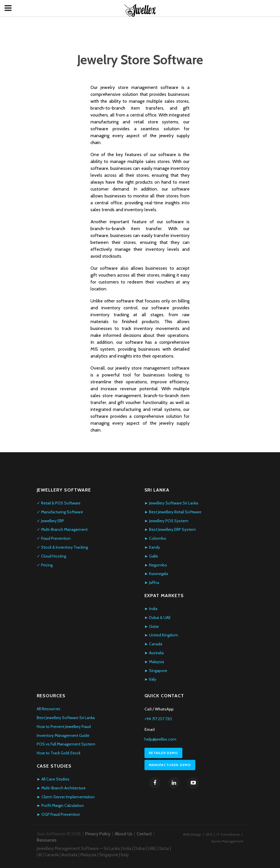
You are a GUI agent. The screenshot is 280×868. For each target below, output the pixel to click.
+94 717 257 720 (158, 719)
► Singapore (156, 671)
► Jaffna (152, 582)
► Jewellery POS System (167, 521)
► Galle (151, 556)
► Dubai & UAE (158, 617)
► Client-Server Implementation (66, 797)
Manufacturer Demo (170, 765)
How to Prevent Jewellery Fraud (64, 727)
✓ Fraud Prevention (54, 538)
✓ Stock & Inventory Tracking (62, 547)
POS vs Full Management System (66, 744)
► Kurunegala (156, 574)
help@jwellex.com (160, 739)
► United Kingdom (161, 635)
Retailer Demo (163, 753)
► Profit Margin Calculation (60, 805)
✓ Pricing (45, 565)
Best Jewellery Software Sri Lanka (66, 718)
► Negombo (156, 565)
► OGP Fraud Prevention (59, 814)
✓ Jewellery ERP (50, 521)
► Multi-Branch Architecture (61, 788)
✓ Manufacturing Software (60, 512)
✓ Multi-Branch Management (62, 529)
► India (151, 609)
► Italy (150, 679)
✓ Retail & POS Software (59, 503)
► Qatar (152, 626)
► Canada (153, 644)
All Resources (49, 709)
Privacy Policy (98, 834)
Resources (47, 840)
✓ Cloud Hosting (51, 556)
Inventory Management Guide (63, 735)
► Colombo (156, 538)
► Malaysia (154, 662)
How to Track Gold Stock (59, 753)
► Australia (154, 653)
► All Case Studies (53, 779)
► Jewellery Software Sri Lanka (171, 503)
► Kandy (152, 547)
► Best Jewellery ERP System (170, 529)
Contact (144, 834)
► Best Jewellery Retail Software (173, 512)
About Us (124, 834)
